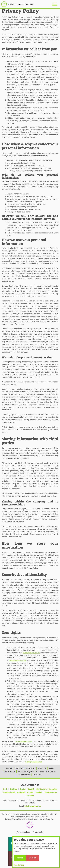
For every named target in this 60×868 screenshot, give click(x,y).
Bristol (23, 789)
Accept (20, 858)
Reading (39, 792)
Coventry (53, 789)
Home (9, 768)
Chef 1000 (37, 775)
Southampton (51, 792)
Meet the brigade (26, 771)
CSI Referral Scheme (46, 771)
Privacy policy (38, 832)
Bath (5, 789)
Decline (32, 858)
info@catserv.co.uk (33, 806)
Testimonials (24, 775)
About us (42, 768)
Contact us (10, 771)
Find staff (31, 768)
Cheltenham (41, 789)
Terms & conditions (24, 832)
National (21, 792)
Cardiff (31, 789)
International (9, 792)
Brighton (14, 789)
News (51, 768)
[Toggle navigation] (55, 4)
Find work (19, 768)
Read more (19, 865)
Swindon (30, 795)
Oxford (30, 792)
